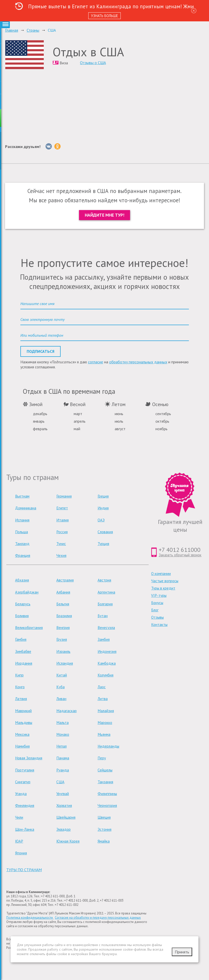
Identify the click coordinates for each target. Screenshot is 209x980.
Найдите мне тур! (104, 215)
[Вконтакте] (49, 146)
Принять (182, 952)
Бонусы (157, 603)
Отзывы (157, 617)
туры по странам (24, 870)
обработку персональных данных (138, 362)
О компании (161, 574)
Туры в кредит (163, 588)
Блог (155, 610)
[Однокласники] (57, 146)
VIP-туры (159, 595)
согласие (96, 362)
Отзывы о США (93, 63)
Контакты (159, 625)
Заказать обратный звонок (180, 555)
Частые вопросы (165, 581)
